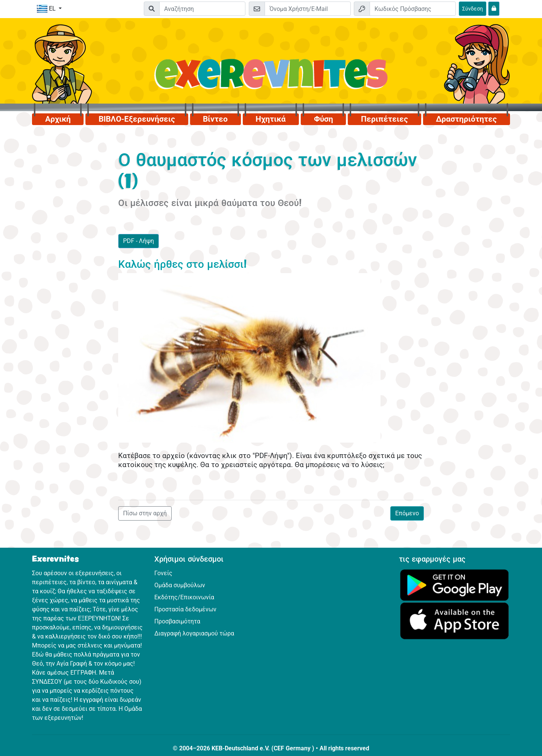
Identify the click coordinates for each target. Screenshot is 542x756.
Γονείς (163, 573)
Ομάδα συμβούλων (180, 585)
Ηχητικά (271, 119)
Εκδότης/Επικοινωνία (184, 597)
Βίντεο (215, 119)
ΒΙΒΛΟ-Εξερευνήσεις (137, 119)
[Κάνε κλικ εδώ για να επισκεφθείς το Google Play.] (454, 584)
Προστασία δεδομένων (185, 609)
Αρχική (58, 119)
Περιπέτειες (384, 119)
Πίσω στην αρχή (145, 513)
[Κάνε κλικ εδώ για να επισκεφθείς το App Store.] (454, 621)
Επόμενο (407, 513)
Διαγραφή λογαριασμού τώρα (194, 633)
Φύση (324, 119)
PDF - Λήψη (139, 241)
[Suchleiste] (202, 9)
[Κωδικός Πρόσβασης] (413, 9)
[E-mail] (308, 9)
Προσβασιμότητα (177, 621)
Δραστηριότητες (466, 119)
